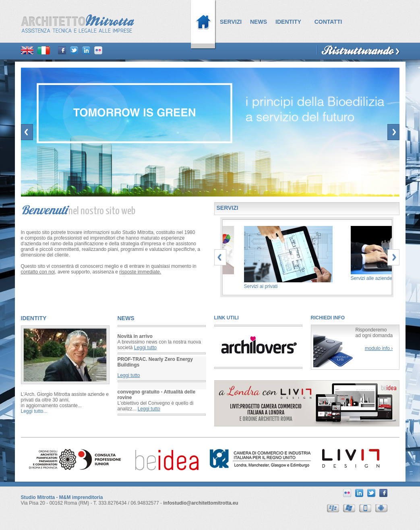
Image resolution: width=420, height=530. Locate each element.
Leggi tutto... (34, 411)
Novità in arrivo (135, 336)
